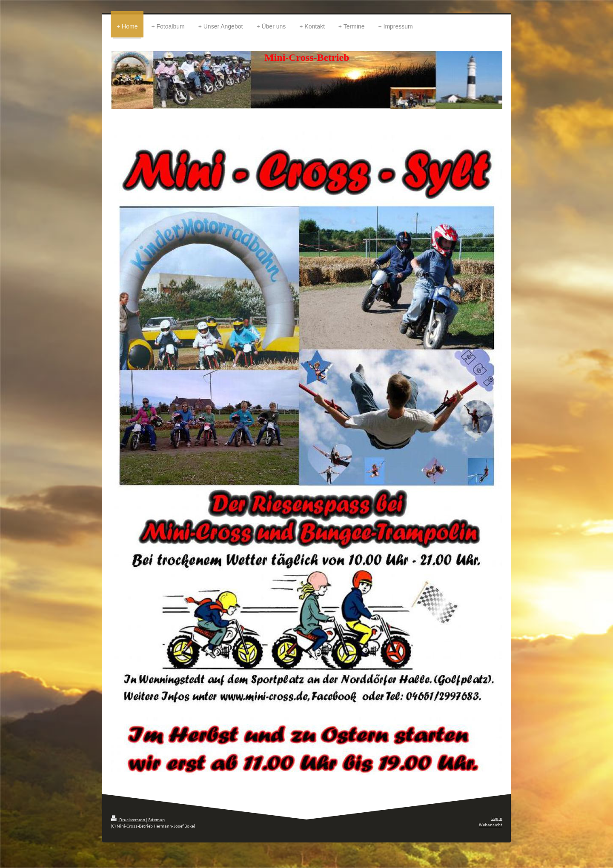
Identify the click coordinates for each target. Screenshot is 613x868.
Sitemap (156, 819)
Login (497, 818)
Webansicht (491, 825)
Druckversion (128, 819)
